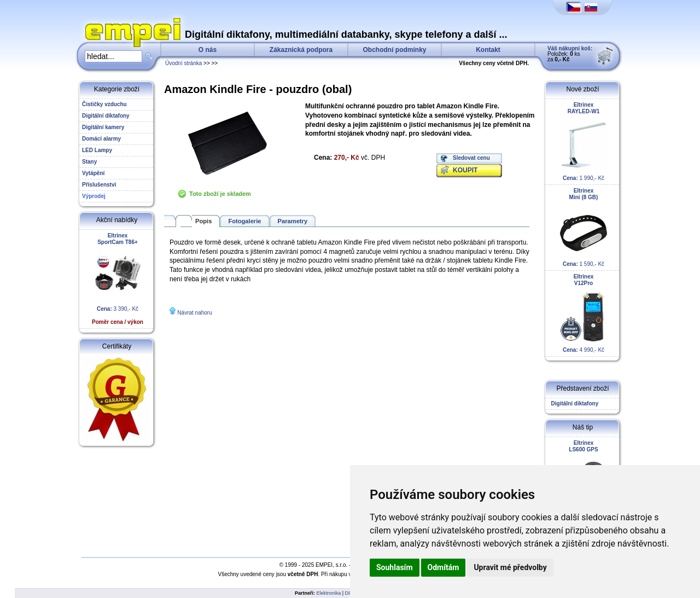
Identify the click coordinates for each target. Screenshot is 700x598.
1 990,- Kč (584, 141)
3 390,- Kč (118, 279)
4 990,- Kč (584, 313)
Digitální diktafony (573, 403)
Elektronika (329, 593)
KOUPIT (465, 170)
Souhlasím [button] (395, 567)
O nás (208, 50)
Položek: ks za (570, 54)
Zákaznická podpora (301, 50)
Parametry (293, 221)
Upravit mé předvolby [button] (510, 567)
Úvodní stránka (183, 63)
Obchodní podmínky (395, 50)
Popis (203, 221)
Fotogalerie (244, 221)
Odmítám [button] (444, 567)
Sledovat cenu (471, 158)
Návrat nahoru (194, 313)
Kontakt (488, 50)
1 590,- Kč (584, 227)
